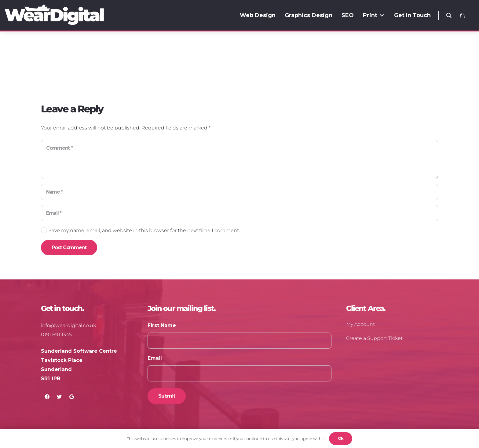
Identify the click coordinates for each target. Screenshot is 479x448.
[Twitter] (59, 397)
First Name (162, 325)
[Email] (239, 213)
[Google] (71, 397)
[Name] (239, 192)
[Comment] (239, 159)
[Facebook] (47, 397)
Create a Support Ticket (374, 338)
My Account (360, 324)
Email (155, 358)
